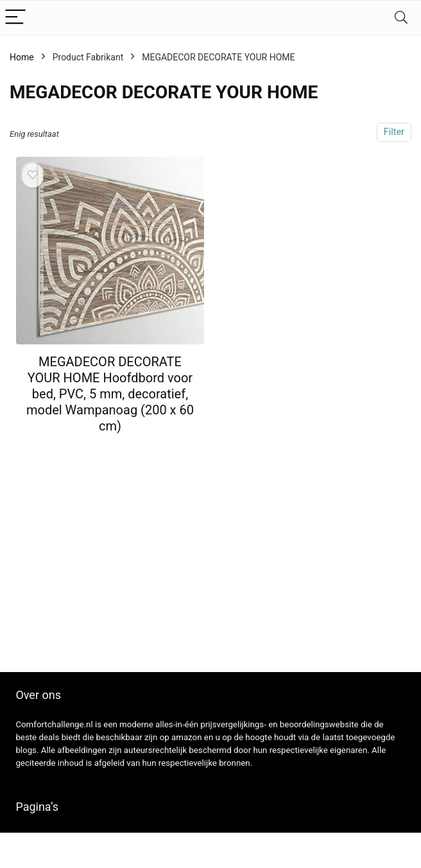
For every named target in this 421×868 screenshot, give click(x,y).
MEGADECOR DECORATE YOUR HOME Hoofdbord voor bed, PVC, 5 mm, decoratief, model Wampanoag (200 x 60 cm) (110, 394)
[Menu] (15, 18)
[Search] (401, 18)
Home (22, 57)
